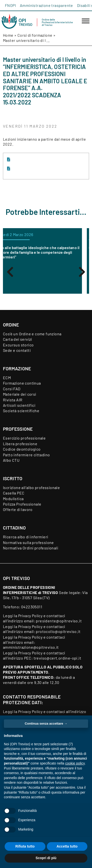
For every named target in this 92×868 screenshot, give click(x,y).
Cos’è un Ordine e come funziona (32, 334)
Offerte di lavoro (18, 509)
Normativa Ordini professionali (31, 548)
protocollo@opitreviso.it (58, 631)
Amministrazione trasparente (46, 5)
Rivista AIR (13, 400)
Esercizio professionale (24, 438)
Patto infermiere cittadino (26, 455)
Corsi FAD (12, 389)
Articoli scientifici (19, 405)
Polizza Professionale (22, 504)
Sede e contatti (17, 350)
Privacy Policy (30, 616)
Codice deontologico (22, 449)
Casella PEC (14, 493)
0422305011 (32, 607)
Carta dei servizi (18, 339)
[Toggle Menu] (86, 21)
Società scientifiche (21, 411)
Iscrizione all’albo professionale (31, 487)
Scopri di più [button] (46, 858)
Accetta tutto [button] (67, 846)
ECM (7, 378)
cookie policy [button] (75, 763)
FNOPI (10, 5)
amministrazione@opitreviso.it (31, 647)
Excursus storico (18, 345)
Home (8, 35)
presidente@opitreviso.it (59, 621)
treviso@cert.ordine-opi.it (57, 658)
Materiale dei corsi (20, 394)
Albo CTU (11, 460)
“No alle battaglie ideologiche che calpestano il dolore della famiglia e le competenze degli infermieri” (46, 252)
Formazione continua (22, 383)
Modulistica (13, 499)
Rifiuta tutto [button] (25, 846)
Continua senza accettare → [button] (46, 723)
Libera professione (20, 444)
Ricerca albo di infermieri (26, 537)
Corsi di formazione (35, 35)
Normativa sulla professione (28, 542)
